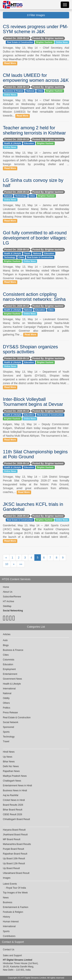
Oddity (6, 698)
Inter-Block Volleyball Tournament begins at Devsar (33, 402)
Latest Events (10, 884)
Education (29, 143)
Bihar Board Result (13, 810)
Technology (21, 196)
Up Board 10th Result (14, 859)
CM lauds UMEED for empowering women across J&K (36, 78)
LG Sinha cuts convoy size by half (33, 183)
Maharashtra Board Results (17, 844)
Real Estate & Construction (20, 42)
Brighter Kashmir (44, 42)
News (6, 898)
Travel (27, 253)
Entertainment (10, 674)
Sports (6, 732)
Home (6, 587)
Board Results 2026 (13, 805)
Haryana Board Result (14, 830)
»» (21, 564)
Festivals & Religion (13, 912)
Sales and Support (12, 955)
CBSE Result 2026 (12, 814)
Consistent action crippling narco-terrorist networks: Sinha (34, 297)
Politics (7, 708)
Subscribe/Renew (12, 597)
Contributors (9, 936)
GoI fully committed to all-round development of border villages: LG (35, 238)
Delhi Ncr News (11, 766)
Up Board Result (11, 868)
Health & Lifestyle (12, 143)
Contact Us (9, 950)
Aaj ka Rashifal (11, 795)
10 (7, 564)
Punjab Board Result (13, 849)
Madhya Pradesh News (15, 776)
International (9, 689)
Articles (7, 634)
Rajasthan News (11, 771)
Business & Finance (14, 91)
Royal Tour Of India (16, 888)
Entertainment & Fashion (16, 907)
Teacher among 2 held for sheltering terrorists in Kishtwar (34, 130)
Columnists (9, 660)
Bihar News (9, 762)
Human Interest (11, 922)
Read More (10, 63)
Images (7, 878)
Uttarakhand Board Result (16, 873)
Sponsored (8, 727)
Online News (62, 42)
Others (6, 703)
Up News (8, 757)
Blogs (6, 645)
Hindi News (9, 752)
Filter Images (36, 15)
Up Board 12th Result (14, 864)
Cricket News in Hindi (14, 800)
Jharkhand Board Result (15, 835)
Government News (12, 679)
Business (8, 902)
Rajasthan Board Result (15, 854)
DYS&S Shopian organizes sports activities (30, 349)
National (30, 91)
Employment (9, 669)
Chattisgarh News (12, 781)
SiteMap (7, 606)
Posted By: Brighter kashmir (48, 38)
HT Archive (8, 601)
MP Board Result (12, 839)
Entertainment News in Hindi (17, 786)
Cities (40, 91)
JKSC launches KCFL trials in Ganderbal (33, 507)
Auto (5, 640)
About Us (8, 592)
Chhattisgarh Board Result (16, 819)
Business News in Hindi (15, 791)
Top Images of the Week (15, 893)
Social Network (11, 722)
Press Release (10, 713)
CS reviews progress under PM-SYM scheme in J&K (36, 29)
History (6, 917)
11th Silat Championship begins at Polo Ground (35, 454)
